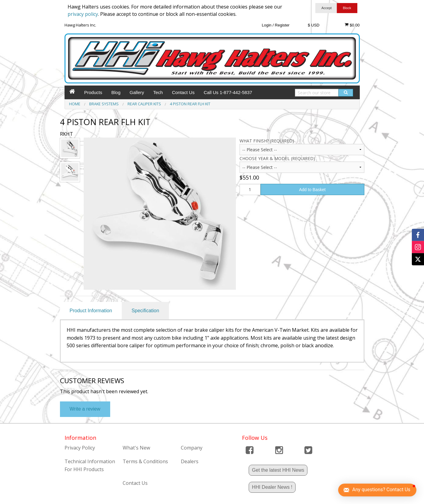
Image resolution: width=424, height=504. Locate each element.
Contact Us (183, 92)
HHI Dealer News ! (272, 487)
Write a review (85, 409)
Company (192, 448)
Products (93, 92)
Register (282, 25)
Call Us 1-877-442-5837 (228, 92)
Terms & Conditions (145, 461)
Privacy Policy (80, 448)
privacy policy (83, 14)
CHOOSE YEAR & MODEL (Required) (277, 158)
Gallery (137, 92)
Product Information (91, 311)
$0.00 (352, 25)
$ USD (314, 25)
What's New (136, 448)
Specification (145, 311)
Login (267, 25)
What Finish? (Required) (267, 141)
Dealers (190, 461)
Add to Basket (312, 190)
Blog (116, 92)
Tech (158, 92)
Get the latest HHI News (278, 470)
